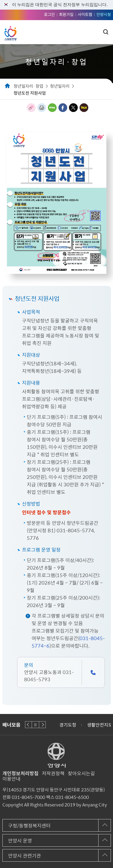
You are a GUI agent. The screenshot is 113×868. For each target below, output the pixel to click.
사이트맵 (85, 14)
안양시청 (104, 14)
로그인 (49, 14)
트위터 (73, 108)
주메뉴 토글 (95, 32)
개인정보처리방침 (20, 773)
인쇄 (42, 108)
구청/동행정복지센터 (29, 825)
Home (8, 86)
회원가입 (66, 14)
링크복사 (31, 108)
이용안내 (11, 779)
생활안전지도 (100, 725)
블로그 (52, 108)
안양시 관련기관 (25, 855)
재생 (35, 725)
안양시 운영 (20, 840)
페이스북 (63, 108)
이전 (28, 725)
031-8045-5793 (49, 676)
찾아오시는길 (81, 773)
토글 (106, 32)
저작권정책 (53, 773)
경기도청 (68, 725)
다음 (42, 725)
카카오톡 (84, 108)
